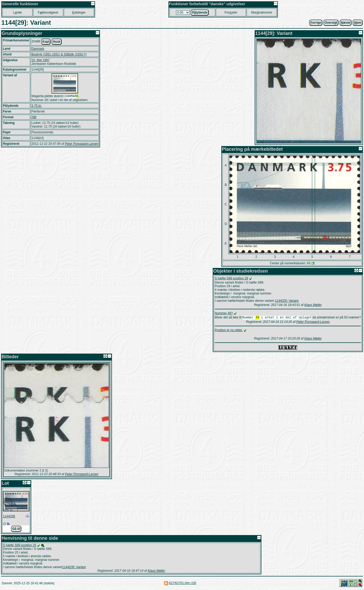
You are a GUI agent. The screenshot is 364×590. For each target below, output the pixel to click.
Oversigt (331, 23)
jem (358, 23)
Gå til (16, 529)
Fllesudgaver (48, 12)
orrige (316, 23)
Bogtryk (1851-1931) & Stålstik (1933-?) (59, 54)
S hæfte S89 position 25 (20, 546)
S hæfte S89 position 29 (231, 278)
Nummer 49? (224, 313)
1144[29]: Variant (74, 568)
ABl (34, 118)
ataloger (79, 12)
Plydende (200, 12)
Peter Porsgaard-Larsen (81, 144)
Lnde (17, 12)
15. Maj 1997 (40, 60)
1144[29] (9, 517)
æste (346, 23)
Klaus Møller (313, 305)
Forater (231, 12)
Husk (57, 42)
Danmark (38, 49)
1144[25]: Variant (287, 301)
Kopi (46, 42)
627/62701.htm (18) (183, 583)
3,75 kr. (37, 106)
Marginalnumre (262, 12)
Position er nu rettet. (229, 331)
